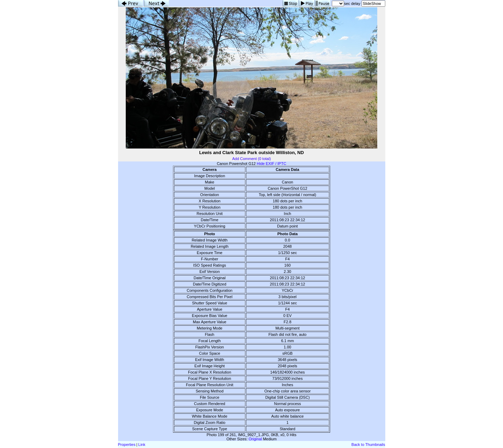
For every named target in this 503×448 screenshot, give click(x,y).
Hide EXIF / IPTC (271, 164)
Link (142, 445)
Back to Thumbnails (368, 445)
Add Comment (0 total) (252, 159)
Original (255, 439)
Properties (127, 445)
